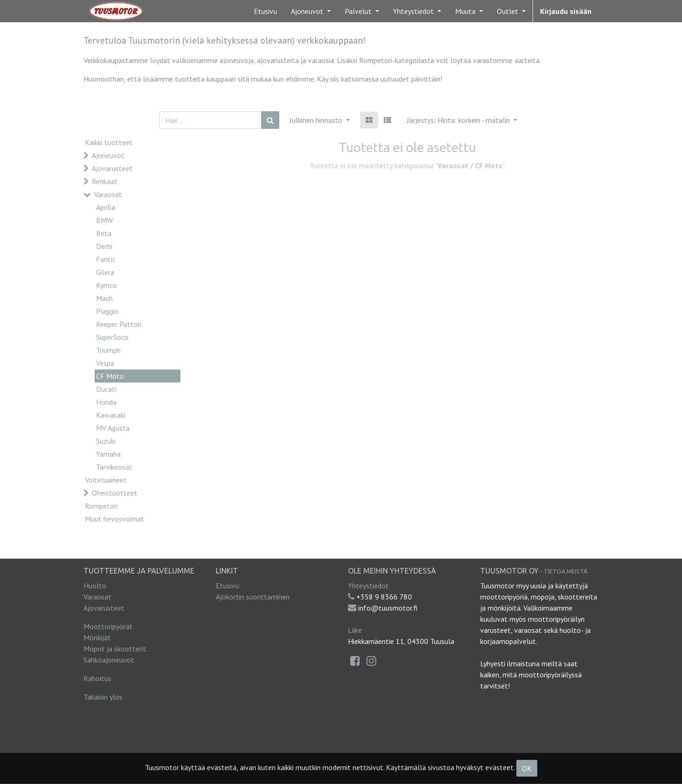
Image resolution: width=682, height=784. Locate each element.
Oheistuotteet (115, 493)
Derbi (104, 246)
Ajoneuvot (108, 155)
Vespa (105, 363)
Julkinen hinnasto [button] (317, 120)
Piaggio (107, 311)
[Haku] (270, 120)
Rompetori (101, 506)
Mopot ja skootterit (115, 649)
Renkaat (105, 181)
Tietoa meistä (566, 571)
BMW (104, 220)
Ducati (106, 389)
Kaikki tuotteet (109, 142)
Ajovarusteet (112, 168)
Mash (104, 298)
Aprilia (106, 207)
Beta (104, 233)
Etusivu (227, 586)
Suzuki (106, 441)
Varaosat (108, 194)
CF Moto (110, 376)
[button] (462, 120)
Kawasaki (111, 415)
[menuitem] (265, 11)
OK (527, 768)
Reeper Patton (119, 324)
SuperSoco (112, 337)
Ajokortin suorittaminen (253, 597)
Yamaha (108, 454)
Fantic (106, 259)
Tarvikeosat (114, 467)
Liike (355, 630)
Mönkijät (97, 637)
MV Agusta (113, 428)
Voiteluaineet (106, 480)
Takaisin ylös (103, 697)
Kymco (106, 285)
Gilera (105, 272)
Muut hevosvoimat (115, 519)
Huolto (95, 586)
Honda (106, 402)
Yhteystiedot (368, 586)
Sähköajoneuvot (109, 660)
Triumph (108, 350)
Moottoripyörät (108, 626)
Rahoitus (97, 678)
